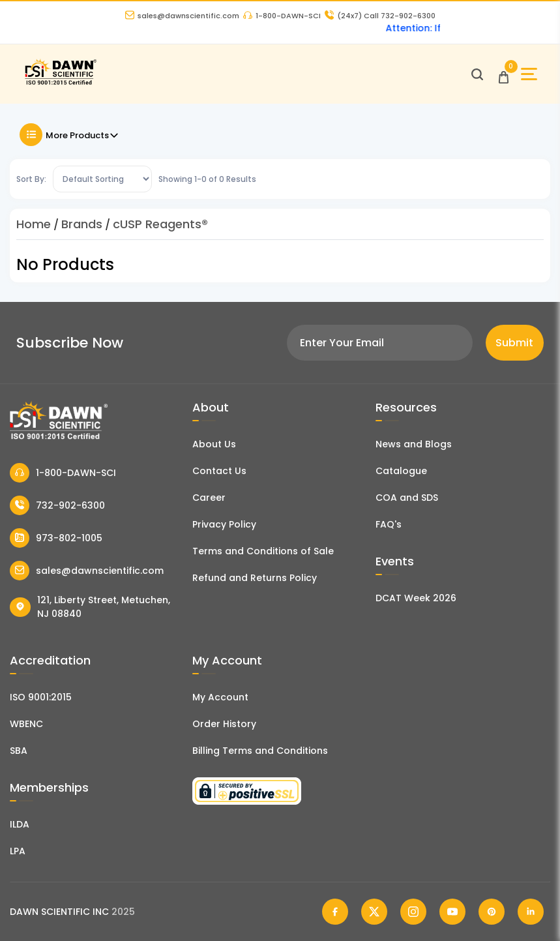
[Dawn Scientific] (60, 83)
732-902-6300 (57, 505)
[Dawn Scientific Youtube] (452, 912)
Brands (82, 224)
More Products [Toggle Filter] (69, 135)
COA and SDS (407, 498)
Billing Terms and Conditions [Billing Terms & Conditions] (260, 751)
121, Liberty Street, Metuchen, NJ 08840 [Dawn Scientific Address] (90, 607)
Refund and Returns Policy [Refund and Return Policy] (255, 578)
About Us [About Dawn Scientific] (214, 444)
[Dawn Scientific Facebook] (335, 912)
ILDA (20, 824)
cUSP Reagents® (160, 224)
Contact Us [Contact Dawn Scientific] (219, 471)
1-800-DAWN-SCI (282, 16)
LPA (18, 851)
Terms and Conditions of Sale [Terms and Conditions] (263, 551)
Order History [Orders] (224, 724)
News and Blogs (414, 444)
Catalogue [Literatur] (401, 471)
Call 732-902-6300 (380, 16)
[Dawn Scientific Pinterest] (492, 912)
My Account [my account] (220, 697)
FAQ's (389, 524)
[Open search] (477, 74)
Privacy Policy (224, 524)
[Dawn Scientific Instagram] (413, 912)
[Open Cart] (504, 74)
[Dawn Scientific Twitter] (374, 912)
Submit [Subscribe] (514, 343)
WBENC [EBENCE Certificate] (26, 724)
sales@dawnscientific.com (182, 16)
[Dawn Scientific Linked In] (531, 912)
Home (34, 224)
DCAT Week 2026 (416, 598)
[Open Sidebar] (529, 74)
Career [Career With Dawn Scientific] (209, 498)
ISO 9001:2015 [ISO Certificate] (41, 697)
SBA (19, 751)
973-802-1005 (56, 538)
